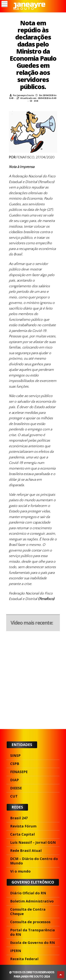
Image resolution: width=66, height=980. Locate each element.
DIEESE (16, 788)
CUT (14, 796)
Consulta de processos (30, 922)
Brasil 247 (19, 818)
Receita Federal (24, 959)
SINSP (15, 755)
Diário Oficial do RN (28, 893)
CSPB (15, 764)
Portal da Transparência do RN (33, 932)
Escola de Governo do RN (33, 943)
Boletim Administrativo (32, 901)
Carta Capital (23, 834)
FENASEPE (19, 772)
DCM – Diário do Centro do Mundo (34, 861)
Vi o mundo (20, 871)
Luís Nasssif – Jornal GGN (33, 842)
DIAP (15, 780)
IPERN (16, 951)
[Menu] (4, 4)
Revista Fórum (23, 826)
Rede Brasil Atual (26, 851)
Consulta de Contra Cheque (28, 912)
